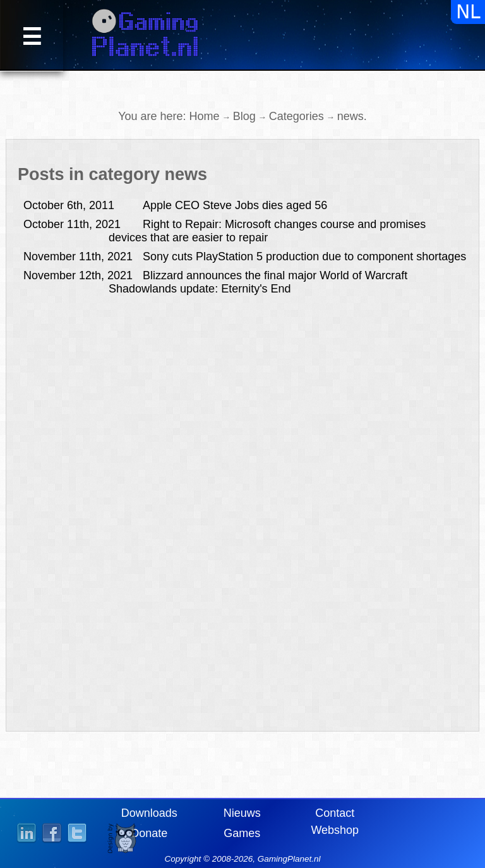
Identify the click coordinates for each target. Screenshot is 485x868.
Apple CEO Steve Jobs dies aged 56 (175, 205)
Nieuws (242, 813)
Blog (244, 116)
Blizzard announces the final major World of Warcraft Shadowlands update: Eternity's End (215, 282)
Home (205, 116)
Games (242, 833)
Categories (296, 116)
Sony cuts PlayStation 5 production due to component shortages (245, 256)
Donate (149, 833)
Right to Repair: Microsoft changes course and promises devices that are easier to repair (225, 231)
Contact (335, 813)
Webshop (335, 830)
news (350, 116)
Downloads (149, 813)
